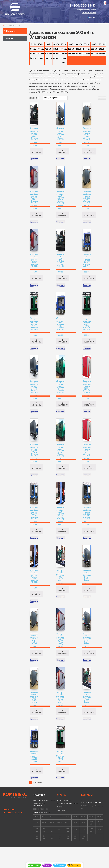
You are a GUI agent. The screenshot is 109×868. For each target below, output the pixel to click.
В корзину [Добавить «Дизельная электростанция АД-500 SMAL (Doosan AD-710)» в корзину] (63, 414)
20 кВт (56, 44)
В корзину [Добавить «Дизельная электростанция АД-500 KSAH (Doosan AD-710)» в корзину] (63, 153)
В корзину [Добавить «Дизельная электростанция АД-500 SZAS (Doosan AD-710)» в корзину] (63, 544)
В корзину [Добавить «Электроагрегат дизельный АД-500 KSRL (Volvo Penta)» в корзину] (36, 730)
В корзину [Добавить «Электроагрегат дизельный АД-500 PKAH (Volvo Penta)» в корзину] (36, 791)
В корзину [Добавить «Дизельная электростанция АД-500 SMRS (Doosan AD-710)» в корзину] (89, 479)
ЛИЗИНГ (60, 828)
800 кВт (48, 58)
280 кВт (102, 49)
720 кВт (41, 58)
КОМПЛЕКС (15, 815)
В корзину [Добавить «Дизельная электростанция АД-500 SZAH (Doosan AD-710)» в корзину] (36, 544)
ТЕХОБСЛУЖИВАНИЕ (64, 821)
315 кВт (41, 54)
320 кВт (48, 54)
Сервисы (62, 815)
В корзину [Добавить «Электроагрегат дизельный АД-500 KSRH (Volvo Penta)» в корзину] (89, 670)
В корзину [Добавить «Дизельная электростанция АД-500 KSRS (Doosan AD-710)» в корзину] (36, 284)
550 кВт (94, 54)
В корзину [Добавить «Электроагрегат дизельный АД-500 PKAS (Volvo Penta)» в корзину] (63, 791)
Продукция (39, 815)
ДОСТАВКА (61, 831)
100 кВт (41, 49)
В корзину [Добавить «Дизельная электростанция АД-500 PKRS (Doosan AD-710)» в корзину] (89, 349)
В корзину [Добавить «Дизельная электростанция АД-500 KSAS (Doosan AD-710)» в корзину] (36, 218)
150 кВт (56, 49)
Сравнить (34, 161)
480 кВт (71, 54)
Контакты (87, 815)
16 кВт (41, 44)
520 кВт (87, 54)
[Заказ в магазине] (55, 98)
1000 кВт (64, 61)
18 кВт (48, 44)
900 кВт (56, 58)
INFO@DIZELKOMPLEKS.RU (94, 823)
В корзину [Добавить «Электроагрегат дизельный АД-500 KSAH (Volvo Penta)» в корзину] (89, 604)
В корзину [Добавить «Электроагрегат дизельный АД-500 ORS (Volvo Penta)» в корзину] (63, 604)
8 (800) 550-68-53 (83, 6)
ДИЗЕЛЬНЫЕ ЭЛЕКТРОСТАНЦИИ (12, 832)
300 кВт (33, 54)
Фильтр (10, 39)
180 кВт (71, 49)
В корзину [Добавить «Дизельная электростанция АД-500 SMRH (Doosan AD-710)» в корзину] (36, 479)
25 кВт (64, 44)
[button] (105, 3)
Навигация (11, 31)
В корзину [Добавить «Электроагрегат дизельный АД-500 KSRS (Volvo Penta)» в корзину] (63, 730)
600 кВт (102, 54)
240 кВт (87, 49)
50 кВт (87, 44)
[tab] (15, 31)
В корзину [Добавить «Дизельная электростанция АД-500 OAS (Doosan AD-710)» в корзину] (63, 284)
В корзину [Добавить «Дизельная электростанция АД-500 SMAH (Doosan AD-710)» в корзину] (36, 414)
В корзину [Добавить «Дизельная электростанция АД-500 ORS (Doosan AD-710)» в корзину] (36, 153)
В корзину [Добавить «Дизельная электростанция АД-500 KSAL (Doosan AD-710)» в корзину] (89, 153)
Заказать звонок (89, 13)
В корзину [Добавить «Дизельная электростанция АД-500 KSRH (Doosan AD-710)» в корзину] (63, 218)
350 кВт (56, 54)
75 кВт (102, 44)
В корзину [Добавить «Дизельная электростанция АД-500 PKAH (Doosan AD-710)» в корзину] (89, 284)
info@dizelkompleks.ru (86, 10)
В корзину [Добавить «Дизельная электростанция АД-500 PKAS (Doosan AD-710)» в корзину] (36, 349)
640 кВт (33, 58)
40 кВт (79, 44)
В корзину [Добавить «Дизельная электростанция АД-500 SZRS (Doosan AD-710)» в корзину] (36, 609)
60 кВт (94, 44)
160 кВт (64, 49)
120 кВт (48, 49)
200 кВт (79, 49)
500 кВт (79, 54)
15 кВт (33, 44)
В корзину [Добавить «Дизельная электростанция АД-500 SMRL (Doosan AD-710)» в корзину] (63, 479)
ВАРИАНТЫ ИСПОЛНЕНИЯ (42, 833)
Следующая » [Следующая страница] (39, 803)
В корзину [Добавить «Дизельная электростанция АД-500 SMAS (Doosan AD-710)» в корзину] (89, 414)
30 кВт (71, 44)
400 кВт (64, 54)
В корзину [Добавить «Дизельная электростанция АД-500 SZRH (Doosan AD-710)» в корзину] (89, 544)
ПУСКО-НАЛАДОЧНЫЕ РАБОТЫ (68, 824)
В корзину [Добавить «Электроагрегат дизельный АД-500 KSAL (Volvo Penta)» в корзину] (36, 670)
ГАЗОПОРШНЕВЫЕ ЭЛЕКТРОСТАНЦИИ (39, 825)
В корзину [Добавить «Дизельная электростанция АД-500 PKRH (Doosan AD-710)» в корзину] (63, 349)
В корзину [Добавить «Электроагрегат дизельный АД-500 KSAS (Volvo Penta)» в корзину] (63, 670)
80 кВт (33, 49)
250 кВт (94, 49)
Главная (5, 26)
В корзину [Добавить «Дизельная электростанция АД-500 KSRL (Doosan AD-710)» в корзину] (89, 218)
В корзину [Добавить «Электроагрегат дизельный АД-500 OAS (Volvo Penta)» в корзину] (89, 730)
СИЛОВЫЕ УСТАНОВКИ (41, 830)
